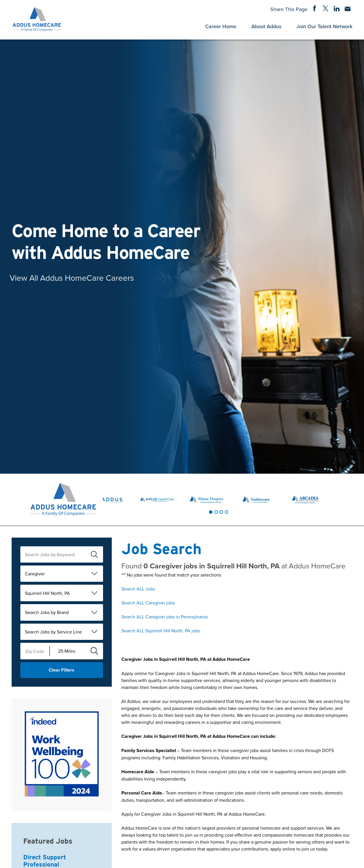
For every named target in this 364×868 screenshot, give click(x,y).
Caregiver (35, 574)
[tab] (211, 512)
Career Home (221, 26)
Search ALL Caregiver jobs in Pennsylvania (164, 617)
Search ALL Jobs (138, 589)
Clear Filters (62, 670)
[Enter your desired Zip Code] (35, 651)
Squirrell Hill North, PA (47, 593)
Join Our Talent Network (324, 26)
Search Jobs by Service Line (53, 632)
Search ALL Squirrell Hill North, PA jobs (161, 631)
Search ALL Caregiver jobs (148, 603)
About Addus (266, 26)
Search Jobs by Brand (47, 612)
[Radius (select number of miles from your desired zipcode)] (68, 651)
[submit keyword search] (94, 554)
